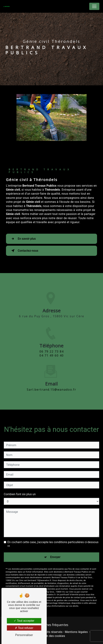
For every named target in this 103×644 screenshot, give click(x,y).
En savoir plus (23, 239)
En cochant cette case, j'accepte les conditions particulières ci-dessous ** (53, 541)
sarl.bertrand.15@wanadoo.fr (51, 386)
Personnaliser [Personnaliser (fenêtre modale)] (24, 635)
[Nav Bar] (94, 6)
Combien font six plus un (20, 490)
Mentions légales (76, 632)
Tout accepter (24, 621)
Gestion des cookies (52, 636)
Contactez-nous (24, 251)
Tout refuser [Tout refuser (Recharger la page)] (24, 628)
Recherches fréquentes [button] (52, 625)
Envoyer (55, 553)
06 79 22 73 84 (52, 355)
